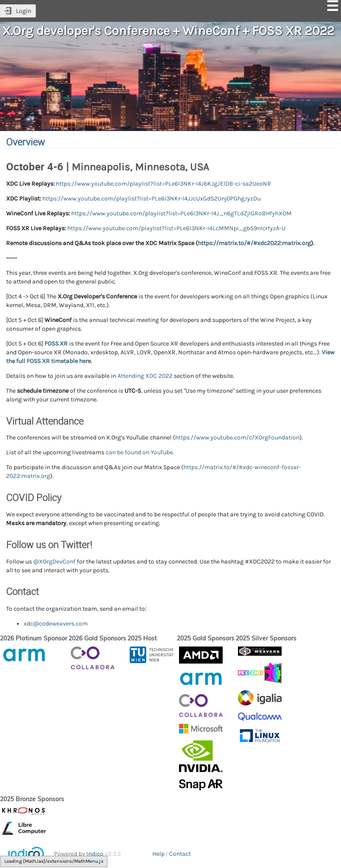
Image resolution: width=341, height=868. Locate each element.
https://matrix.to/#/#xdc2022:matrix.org (254, 243)
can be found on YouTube (139, 452)
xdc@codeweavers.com (56, 624)
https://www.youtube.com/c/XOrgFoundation (237, 437)
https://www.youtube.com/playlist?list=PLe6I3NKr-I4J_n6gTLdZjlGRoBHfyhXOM (181, 213)
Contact (180, 854)
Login (23, 11)
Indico (95, 854)
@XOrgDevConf (54, 562)
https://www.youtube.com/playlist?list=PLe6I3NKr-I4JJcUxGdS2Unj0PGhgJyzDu (152, 199)
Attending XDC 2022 (145, 376)
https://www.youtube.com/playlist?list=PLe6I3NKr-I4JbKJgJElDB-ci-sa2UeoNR (164, 184)
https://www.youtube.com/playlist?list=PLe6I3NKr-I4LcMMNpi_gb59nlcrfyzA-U (176, 228)
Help (158, 854)
